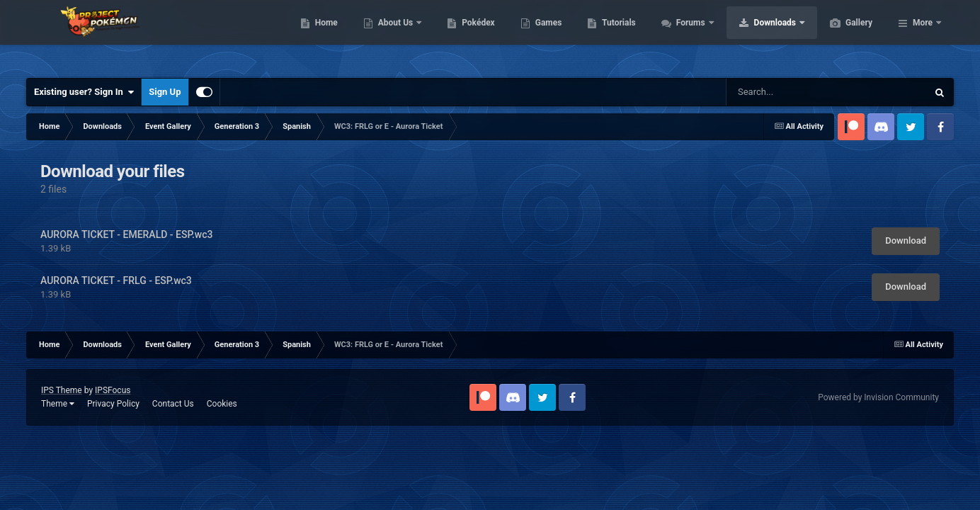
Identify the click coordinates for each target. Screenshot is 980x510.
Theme (58, 404)
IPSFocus (113, 390)
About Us (463, 35)
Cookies (222, 404)
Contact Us (173, 404)
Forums (759, 35)
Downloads (843, 35)
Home (393, 35)
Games (616, 35)
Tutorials (685, 35)
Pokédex (545, 35)
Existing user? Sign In (84, 92)
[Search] (804, 92)
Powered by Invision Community (878, 397)
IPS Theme (62, 390)
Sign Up (165, 92)
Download (906, 240)
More (923, 35)
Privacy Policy (113, 404)
